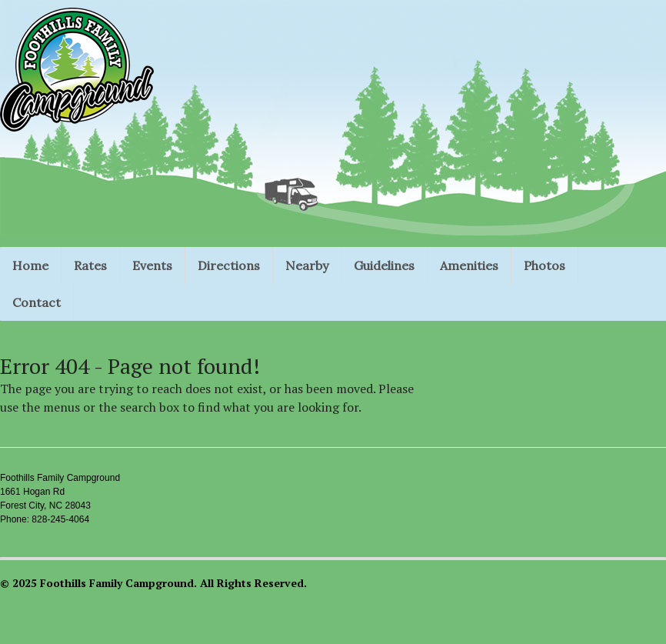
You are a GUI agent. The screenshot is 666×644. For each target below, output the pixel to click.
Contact (37, 302)
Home (30, 265)
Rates (90, 265)
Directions (229, 265)
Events (152, 265)
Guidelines (384, 265)
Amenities (469, 265)
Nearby (307, 265)
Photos (544, 265)
